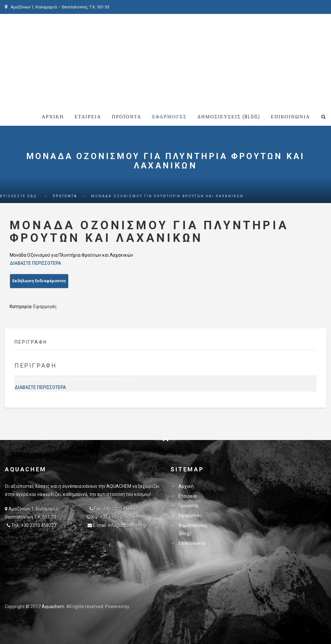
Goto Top (166, 440)
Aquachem (53, 606)
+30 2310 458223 (39, 525)
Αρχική (53, 117)
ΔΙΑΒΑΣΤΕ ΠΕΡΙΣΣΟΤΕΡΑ (35, 263)
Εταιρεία (88, 117)
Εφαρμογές (169, 117)
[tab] (36, 344)
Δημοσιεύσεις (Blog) (229, 117)
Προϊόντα (127, 117)
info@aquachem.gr (128, 525)
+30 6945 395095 (118, 517)
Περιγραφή (31, 342)
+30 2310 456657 (121, 509)
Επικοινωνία (290, 117)
